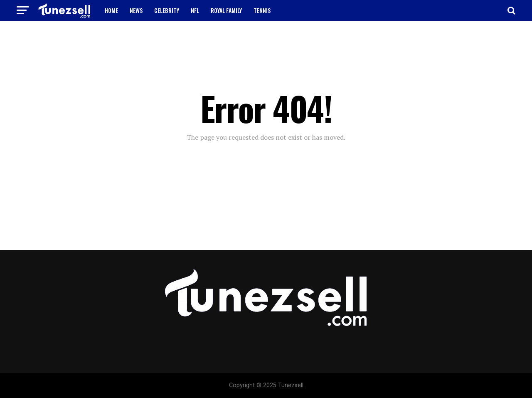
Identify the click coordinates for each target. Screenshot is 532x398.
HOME (111, 10)
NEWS (136, 10)
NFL (195, 10)
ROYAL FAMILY (226, 10)
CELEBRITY (167, 10)
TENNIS (262, 10)
